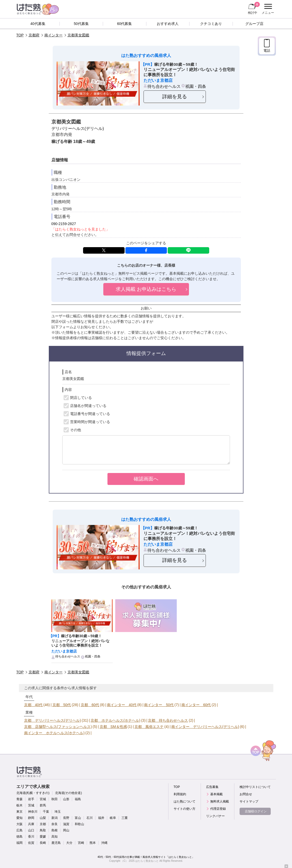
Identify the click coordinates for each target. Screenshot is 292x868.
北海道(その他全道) (69, 793)
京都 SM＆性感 (113, 727)
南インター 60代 (196, 705)
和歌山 (79, 824)
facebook (146, 250)
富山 (78, 818)
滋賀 (66, 824)
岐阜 (113, 818)
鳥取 (43, 830)
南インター (53, 35)
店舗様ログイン (256, 811)
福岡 (19, 843)
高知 (55, 837)
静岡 (31, 818)
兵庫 (31, 824)
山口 (31, 830)
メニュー (267, 9)
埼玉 (58, 812)
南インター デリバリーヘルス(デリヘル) (205, 727)
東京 (19, 812)
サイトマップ (249, 801)
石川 (90, 818)
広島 (19, 830)
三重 (125, 818)
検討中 (254, 8)
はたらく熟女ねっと (147, 861)
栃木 (19, 805)
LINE (188, 250)
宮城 (43, 799)
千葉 (46, 812)
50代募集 (81, 24)
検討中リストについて (255, 787)
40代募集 (38, 24)
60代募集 (125, 24)
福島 (78, 799)
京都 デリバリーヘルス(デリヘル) (53, 720)
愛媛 (43, 837)
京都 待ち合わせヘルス (168, 720)
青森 (19, 799)
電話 (267, 51)
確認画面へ (146, 479)
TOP (20, 35)
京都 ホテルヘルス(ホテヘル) (115, 720)
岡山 (66, 830)
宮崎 (81, 843)
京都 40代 (33, 705)
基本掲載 (216, 794)
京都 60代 (90, 705)
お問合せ (246, 794)
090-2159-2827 (64, 224)
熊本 (93, 843)
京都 (43, 824)
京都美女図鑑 (78, 35)
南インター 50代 (159, 705)
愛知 (19, 818)
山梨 (43, 818)
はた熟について (185, 801)
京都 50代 (62, 705)
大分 (69, 843)
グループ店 (254, 24)
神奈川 (33, 812)
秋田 (55, 799)
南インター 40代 (122, 705)
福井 (101, 818)
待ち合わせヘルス (164, 86)
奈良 (55, 824)
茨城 (31, 805)
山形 (66, 799)
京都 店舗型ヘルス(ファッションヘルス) (58, 727)
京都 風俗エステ (149, 727)
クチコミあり (211, 24)
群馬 (43, 805)
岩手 (31, 799)
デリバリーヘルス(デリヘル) (78, 128)
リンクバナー (215, 816)
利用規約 (180, 794)
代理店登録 (218, 809)
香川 (31, 837)
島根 (55, 830)
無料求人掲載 (220, 801)
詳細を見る (175, 97)
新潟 (55, 818)
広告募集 (212, 787)
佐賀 (31, 843)
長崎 (43, 843)
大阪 (19, 824)
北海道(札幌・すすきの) (33, 793)
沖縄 (104, 843)
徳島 (19, 837)
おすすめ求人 (168, 24)
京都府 (34, 35)
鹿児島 (56, 843)
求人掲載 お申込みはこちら (146, 289)
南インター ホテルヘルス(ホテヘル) (54, 733)
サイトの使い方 (185, 809)
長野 (66, 818)
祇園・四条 (196, 86)
